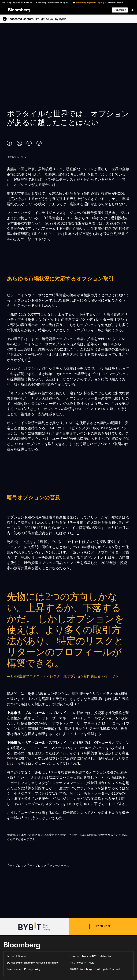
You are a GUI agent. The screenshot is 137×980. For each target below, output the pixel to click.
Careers (74, 956)
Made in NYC (90, 956)
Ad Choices (76, 963)
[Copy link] (39, 144)
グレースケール (59, 866)
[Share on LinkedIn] (29, 145)
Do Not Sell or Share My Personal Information (33, 963)
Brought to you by (50, 19)
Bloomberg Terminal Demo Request (53, 3)
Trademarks (14, 969)
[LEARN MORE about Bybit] (103, 927)
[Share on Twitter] (19, 145)
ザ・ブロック (18, 866)
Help (92, 963)
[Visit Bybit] (34, 927)
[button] (18, 3)
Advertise (106, 956)
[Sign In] (132, 10)
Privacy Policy (32, 969)
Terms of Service (17, 956)
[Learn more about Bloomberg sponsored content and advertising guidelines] (18, 19)
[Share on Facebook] (9, 145)
